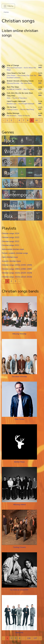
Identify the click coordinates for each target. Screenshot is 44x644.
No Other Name (27, 83)
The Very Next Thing (27, 110)
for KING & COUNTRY (14, 89)
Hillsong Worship (13, 83)
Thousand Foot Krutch (14, 68)
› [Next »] (41, 120)
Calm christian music (10, 257)
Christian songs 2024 (11, 233)
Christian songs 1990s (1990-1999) (17, 265)
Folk (9, 216)
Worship (13, 152)
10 (36, 120)
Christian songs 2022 (11, 241)
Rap (8, 173)
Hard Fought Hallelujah (26, 104)
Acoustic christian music (11, 261)
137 (35, 638)
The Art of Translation (20, 98)
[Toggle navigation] (8, 6)
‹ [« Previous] (4, 120)
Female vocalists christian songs (15, 253)
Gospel (12, 184)
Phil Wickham (11, 116)
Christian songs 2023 (11, 237)
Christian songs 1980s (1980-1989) (17, 269)
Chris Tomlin (11, 75)
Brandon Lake (12, 104)
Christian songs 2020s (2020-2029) (17, 273)
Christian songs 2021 (11, 245)
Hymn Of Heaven (24, 116)
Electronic (15, 206)
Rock (9, 141)
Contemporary (19, 195)
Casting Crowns (12, 110)
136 (29, 638)
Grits (9, 98)
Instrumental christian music (13, 249)
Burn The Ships (29, 89)
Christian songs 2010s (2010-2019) (17, 277)
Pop (8, 162)
